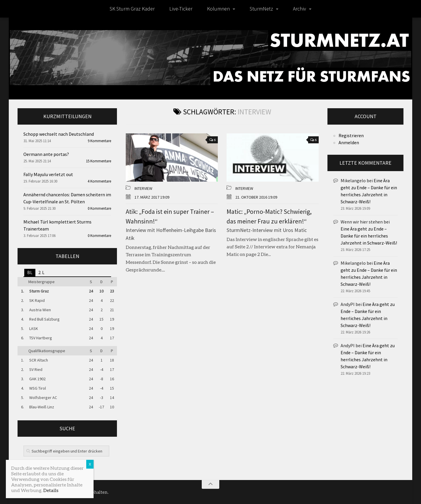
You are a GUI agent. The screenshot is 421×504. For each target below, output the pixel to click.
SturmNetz (261, 9)
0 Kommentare (99, 208)
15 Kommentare (99, 161)
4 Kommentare (99, 181)
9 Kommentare (99, 141)
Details (51, 490)
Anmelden (349, 142)
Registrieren (351, 135)
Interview (143, 188)
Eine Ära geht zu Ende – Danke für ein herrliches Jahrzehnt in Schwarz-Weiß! (369, 236)
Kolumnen (218, 9)
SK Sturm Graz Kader (132, 9)
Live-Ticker (181, 9)
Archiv (300, 9)
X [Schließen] (90, 464)
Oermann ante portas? (46, 154)
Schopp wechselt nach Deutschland (59, 134)
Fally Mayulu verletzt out (48, 174)
